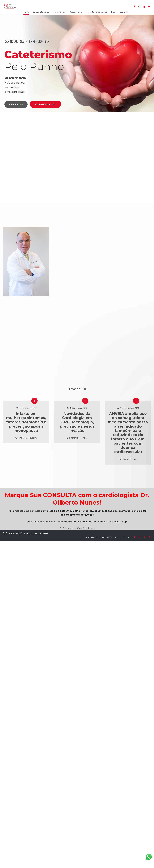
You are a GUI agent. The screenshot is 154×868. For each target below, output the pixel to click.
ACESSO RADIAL (92, 537)
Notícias (21, 438)
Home (26, 12)
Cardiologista (31, 438)
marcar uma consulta (27, 511)
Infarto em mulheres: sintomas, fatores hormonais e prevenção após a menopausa (26, 422)
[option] (77, 63)
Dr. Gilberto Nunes (41, 12)
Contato (124, 12)
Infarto (125, 459)
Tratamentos (59, 12)
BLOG (117, 537)
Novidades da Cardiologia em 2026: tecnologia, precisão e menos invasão (77, 422)
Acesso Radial (76, 12)
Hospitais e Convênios (97, 12)
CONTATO (126, 537)
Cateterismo (74, 438)
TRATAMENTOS (106, 537)
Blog (113, 12)
